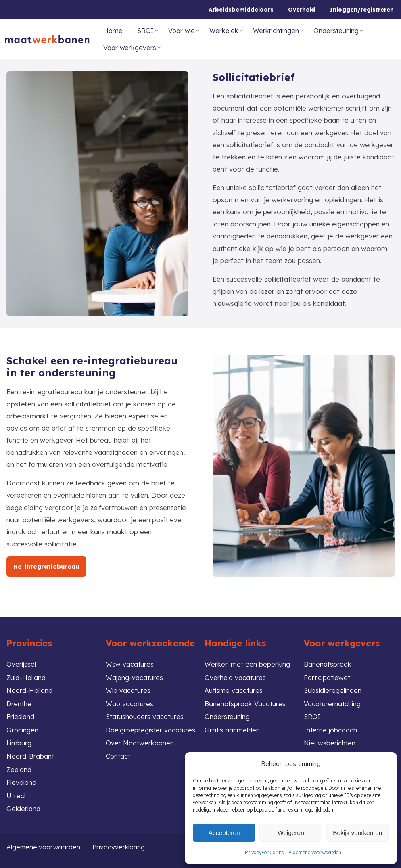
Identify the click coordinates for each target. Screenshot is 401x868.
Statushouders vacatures (146, 714)
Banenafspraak (328, 660)
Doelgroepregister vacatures (152, 727)
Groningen (23, 727)
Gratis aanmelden (233, 727)
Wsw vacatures (130, 660)
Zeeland (19, 768)
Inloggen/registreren (362, 10)
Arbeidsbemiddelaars (241, 10)
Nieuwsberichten (330, 741)
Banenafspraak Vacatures (245, 700)
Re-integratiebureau (47, 566)
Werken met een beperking (248, 660)
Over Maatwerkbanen (140, 741)
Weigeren (291, 832)
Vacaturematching (333, 700)
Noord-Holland (30, 687)
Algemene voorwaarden (315, 852)
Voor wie (182, 31)
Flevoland (22, 781)
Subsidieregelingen (333, 687)
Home (113, 31)
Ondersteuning (336, 31)
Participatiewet (328, 673)
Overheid (302, 10)
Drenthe (19, 700)
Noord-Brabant (31, 754)
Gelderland (23, 808)
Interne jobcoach (331, 727)
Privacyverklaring (265, 852)
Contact (119, 754)
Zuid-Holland (27, 673)
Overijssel (22, 660)
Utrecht (19, 795)
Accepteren (224, 832)
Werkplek (224, 31)
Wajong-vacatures (135, 673)
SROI (145, 31)
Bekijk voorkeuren (358, 832)
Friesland (21, 714)
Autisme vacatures (234, 687)
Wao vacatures (130, 700)
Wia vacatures (128, 687)
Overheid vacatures (236, 673)
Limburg (19, 741)
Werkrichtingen (276, 31)
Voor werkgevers (130, 48)
